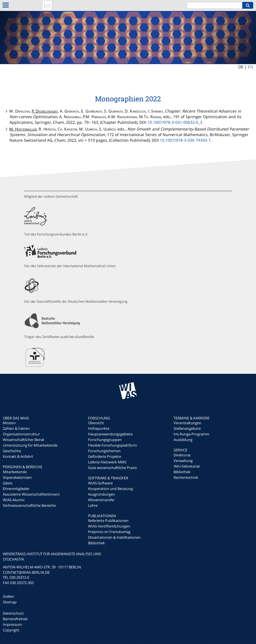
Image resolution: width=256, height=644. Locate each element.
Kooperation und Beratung (110, 489)
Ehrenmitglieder (16, 489)
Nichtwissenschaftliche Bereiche (29, 505)
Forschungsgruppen (105, 440)
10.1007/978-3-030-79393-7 (185, 140)
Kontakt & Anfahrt (18, 456)
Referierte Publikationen (108, 521)
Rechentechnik (186, 477)
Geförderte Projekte (105, 456)
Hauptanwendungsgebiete (110, 434)
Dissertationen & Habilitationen (114, 537)
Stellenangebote (187, 428)
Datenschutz (13, 613)
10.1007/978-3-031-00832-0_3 (175, 122)
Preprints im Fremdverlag (109, 532)
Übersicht (96, 423)
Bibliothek (96, 543)
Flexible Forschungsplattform (112, 445)
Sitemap (10, 602)
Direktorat (182, 455)
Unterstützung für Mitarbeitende (30, 445)
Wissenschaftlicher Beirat (24, 440)
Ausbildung (183, 440)
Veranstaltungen (187, 423)
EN (251, 67)
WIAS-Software (100, 483)
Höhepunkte (99, 428)
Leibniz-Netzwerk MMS (107, 462)
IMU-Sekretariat (187, 466)
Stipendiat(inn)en (17, 477)
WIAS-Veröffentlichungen (109, 526)
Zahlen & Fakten (16, 428)
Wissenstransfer (101, 500)
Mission (9, 423)
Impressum (12, 624)
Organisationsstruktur (21, 434)
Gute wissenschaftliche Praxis (112, 468)
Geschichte (12, 451)
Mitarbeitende (15, 472)
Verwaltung (183, 461)
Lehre (93, 505)
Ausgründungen (102, 494)
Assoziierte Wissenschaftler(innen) (31, 494)
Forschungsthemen (104, 451)
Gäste (8, 483)
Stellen (8, 596)
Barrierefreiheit (15, 619)
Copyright (11, 630)
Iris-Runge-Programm (192, 434)
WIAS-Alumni (14, 500)
